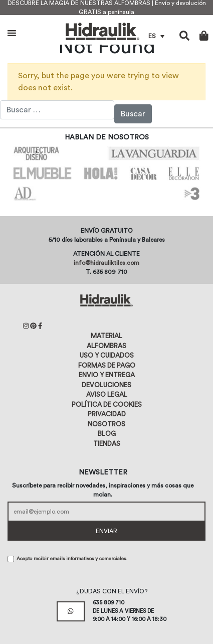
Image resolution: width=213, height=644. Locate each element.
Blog (107, 434)
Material (107, 336)
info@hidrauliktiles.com (107, 263)
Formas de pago (107, 365)
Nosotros (107, 424)
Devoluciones (107, 385)
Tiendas (107, 444)
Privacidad (107, 414)
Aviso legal (107, 394)
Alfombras (107, 346)
